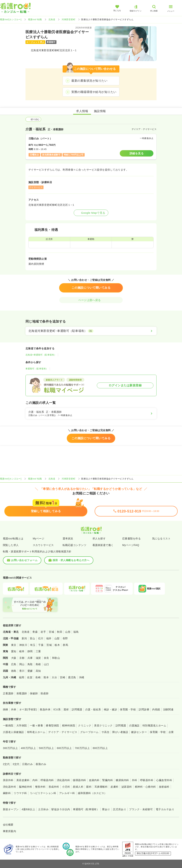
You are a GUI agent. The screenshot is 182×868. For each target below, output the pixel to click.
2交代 (6, 764)
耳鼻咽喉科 (101, 787)
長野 (65, 638)
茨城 (49, 645)
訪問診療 (144, 709)
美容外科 (8, 780)
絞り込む (33, 119)
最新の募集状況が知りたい (89, 81)
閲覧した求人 (11, 545)
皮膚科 (114, 787)
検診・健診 (110, 709)
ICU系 (57, 709)
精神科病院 (69, 725)
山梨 (57, 638)
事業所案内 (9, 831)
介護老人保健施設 (13, 732)
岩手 (43, 632)
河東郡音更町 (69, 19)
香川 (22, 671)
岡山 (22, 664)
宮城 (51, 632)
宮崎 (63, 677)
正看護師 (8, 693)
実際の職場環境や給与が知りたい (94, 92)
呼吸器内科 (47, 780)
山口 (47, 664)
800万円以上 (100, 748)
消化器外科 (9, 787)
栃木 (57, 645)
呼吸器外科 (147, 780)
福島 (76, 632)
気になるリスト (161, 539)
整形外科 (40, 787)
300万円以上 (10, 748)
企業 (171, 732)
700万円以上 (82, 748)
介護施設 (134, 725)
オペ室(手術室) (28, 709)
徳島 (14, 671)
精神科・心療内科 (145, 787)
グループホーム (89, 732)
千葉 (41, 645)
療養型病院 (52, 725)
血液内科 (94, 780)
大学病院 (22, 725)
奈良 (47, 658)
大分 (54, 677)
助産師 (44, 693)
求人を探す (99, 539)
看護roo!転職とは (13, 539)
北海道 (52, 19)
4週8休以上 (28, 809)
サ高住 (105, 732)
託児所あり (120, 809)
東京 (14, 645)
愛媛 (30, 671)
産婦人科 (78, 787)
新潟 (24, 638)
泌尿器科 (127, 787)
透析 (66, 709)
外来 (14, 709)
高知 (38, 671)
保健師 (34, 693)
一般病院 (8, 725)
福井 (49, 638)
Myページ (38, 539)
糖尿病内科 (122, 780)
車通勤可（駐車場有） (37, 369)
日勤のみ (27, 764)
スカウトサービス (43, 545)
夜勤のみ (41, 764)
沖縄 (82, 677)
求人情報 (82, 111)
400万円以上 (28, 748)
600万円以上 (64, 748)
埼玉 (33, 645)
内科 (35, 780)
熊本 (46, 677)
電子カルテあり (165, 809)
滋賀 (38, 658)
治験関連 (168, 709)
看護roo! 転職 (35, 19)
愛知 (14, 651)
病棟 (6, 709)
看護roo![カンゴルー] (11, 19)
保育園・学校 (128, 709)
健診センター (139, 732)
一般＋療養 (36, 725)
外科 (135, 780)
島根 (38, 664)
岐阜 (22, 651)
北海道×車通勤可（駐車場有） (41, 355)
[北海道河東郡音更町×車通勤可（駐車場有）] (91, 331)
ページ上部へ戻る (91, 300)
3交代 (16, 764)
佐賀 (30, 677)
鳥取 (30, 664)
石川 (41, 638)
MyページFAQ (131, 545)
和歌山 (56, 658)
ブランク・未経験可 (141, 809)
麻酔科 (7, 793)
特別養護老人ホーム (154, 725)
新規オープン (11, 809)
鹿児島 (72, 677)
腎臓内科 (108, 780)
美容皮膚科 (23, 780)
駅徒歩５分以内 (61, 809)
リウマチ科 (20, 793)
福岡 (22, 677)
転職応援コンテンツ (74, 545)
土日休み (43, 809)
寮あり (106, 809)
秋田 (60, 632)
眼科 (89, 787)
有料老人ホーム (36, 732)
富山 (32, 638)
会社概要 (8, 825)
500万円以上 (46, 748)
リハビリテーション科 (43, 793)
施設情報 (100, 111)
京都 (22, 658)
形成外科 (54, 787)
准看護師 (22, 693)
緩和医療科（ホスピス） (92, 793)
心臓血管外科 (164, 780)
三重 (38, 651)
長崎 (38, 677)
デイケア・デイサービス (63, 732)
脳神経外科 (25, 787)
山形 (68, 632)
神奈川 (23, 645)
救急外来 (45, 709)
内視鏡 (156, 709)
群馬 (65, 645)
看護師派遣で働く (103, 545)
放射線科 (164, 787)
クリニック (85, 725)
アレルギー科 (67, 793)
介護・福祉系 (93, 709)
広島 (14, 664)
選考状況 (68, 539)
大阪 (14, 658)
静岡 (30, 651)
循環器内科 (79, 780)
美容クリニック (103, 725)
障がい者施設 (120, 732)
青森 (35, 632)
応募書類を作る (131, 539)
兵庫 (30, 658)
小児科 (66, 787)
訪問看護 (77, 709)
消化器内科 (63, 780)
